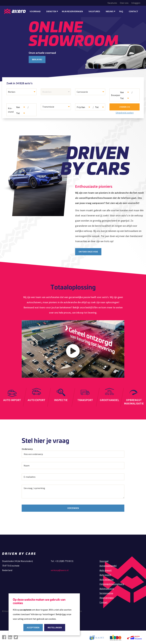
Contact (133, 11)
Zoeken (125, 106)
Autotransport (107, 588)
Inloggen (136, 3)
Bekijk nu (37, 59)
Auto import (106, 569)
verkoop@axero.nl (60, 569)
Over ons (124, 3)
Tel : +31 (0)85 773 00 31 (62, 560)
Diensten (51, 11)
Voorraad (35, 11)
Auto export (105, 574)
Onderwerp (27, 448)
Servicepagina (106, 592)
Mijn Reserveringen (72, 11)
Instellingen (55, 627)
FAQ (121, 11)
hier (64, 614)
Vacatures (112, 3)
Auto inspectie (107, 578)
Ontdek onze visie (88, 251)
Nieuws (110, 11)
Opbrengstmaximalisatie (112, 583)
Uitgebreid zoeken (125, 112)
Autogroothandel (108, 565)
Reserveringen (107, 597)
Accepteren (33, 627)
